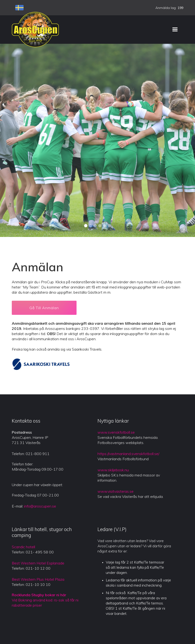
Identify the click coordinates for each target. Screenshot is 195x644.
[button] (175, 30)
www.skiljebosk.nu (113, 470)
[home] (35, 29)
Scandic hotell (23, 547)
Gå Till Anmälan (44, 308)
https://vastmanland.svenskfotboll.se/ (128, 454)
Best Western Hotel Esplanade (38, 563)
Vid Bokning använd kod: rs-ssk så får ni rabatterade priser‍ (45, 600)
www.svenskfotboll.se (116, 432)
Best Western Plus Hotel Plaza (38, 579)
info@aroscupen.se (40, 506)
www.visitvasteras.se (116, 491)
